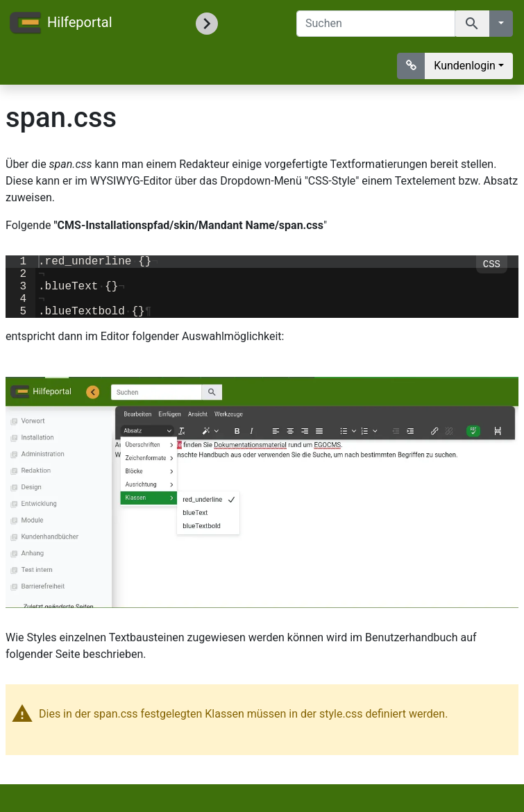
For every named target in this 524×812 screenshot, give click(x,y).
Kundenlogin (465, 66)
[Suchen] (376, 24)
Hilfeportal (60, 24)
